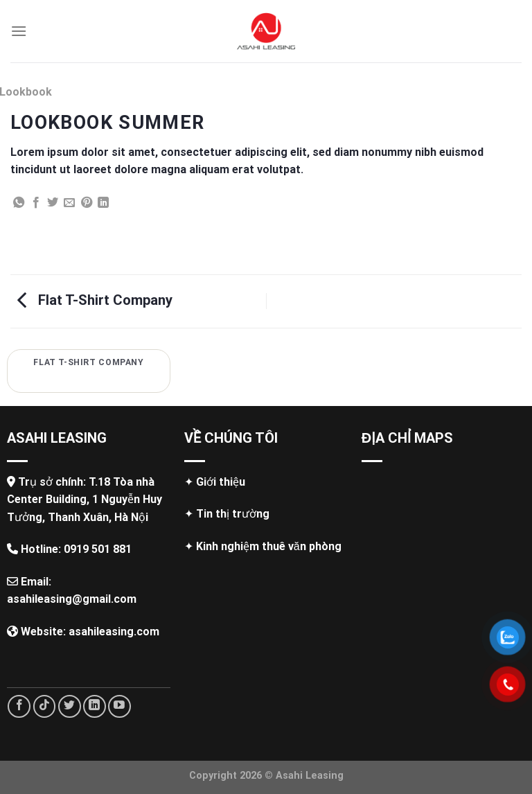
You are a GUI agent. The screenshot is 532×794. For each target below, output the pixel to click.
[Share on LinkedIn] (103, 203)
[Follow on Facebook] (19, 706)
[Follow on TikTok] (45, 706)
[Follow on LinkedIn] (95, 706)
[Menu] (19, 31)
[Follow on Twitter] (70, 706)
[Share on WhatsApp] (19, 203)
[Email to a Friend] (69, 203)
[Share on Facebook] (36, 203)
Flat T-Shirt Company (95, 300)
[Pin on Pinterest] (87, 203)
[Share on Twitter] (53, 203)
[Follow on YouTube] (119, 706)
